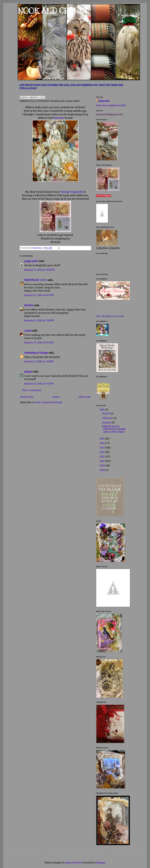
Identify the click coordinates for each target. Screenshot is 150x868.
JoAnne (28, 372)
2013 (102, 448)
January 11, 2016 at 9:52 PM (39, 343)
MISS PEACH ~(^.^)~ (36, 280)
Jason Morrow (73, 863)
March (106, 414)
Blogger (101, 863)
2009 (103, 466)
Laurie (28, 331)
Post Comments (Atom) (49, 402)
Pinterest (59, 118)
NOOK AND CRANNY (53, 11)
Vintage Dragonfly (72, 192)
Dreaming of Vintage (36, 353)
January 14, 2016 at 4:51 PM (39, 384)
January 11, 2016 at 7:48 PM (39, 320)
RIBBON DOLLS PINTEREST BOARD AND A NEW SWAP (114, 429)
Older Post (84, 397)
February (108, 418)
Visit (110, 316)
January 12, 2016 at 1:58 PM (39, 361)
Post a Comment (32, 390)
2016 (102, 410)
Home (56, 397)
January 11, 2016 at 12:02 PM (40, 270)
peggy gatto (31, 261)
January (107, 423)
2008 (103, 470)
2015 (102, 439)
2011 (102, 457)
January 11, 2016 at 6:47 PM (39, 295)
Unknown (104, 101)
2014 (102, 443)
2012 (102, 452)
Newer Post (27, 397)
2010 (102, 461)
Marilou (29, 305)
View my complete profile (111, 105)
